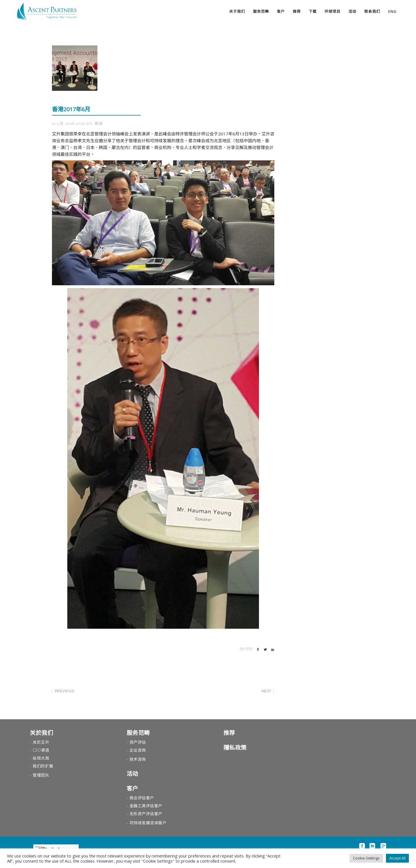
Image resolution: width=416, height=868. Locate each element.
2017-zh (84, 124)
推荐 (229, 733)
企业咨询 (138, 750)
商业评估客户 (142, 798)
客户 (132, 788)
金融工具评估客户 (146, 806)
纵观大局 (41, 758)
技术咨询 (138, 759)
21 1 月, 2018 (63, 124)
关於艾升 (41, 742)
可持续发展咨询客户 (148, 823)
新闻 (99, 124)
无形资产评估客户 (146, 814)
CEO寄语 (41, 750)
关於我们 (41, 733)
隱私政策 (235, 748)
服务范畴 (138, 733)
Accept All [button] (397, 858)
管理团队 (41, 775)
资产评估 (138, 742)
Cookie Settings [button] (366, 858)
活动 (132, 774)
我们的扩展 (43, 766)
